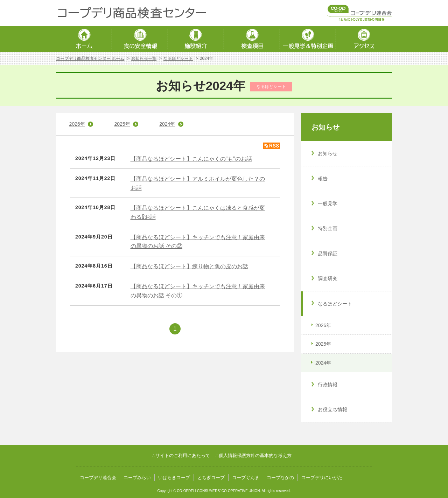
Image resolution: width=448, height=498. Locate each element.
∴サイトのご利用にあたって (181, 455)
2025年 (122, 124)
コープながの (280, 478)
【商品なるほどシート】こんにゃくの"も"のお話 (191, 159)
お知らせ (325, 127)
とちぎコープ (211, 478)
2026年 (77, 124)
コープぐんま (246, 478)
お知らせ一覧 (144, 58)
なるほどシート (178, 58)
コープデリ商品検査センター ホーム (90, 58)
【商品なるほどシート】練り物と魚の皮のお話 (189, 266)
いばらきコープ (174, 478)
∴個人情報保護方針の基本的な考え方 (253, 455)
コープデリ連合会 (98, 478)
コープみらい (137, 478)
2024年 (167, 124)
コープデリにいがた (322, 478)
